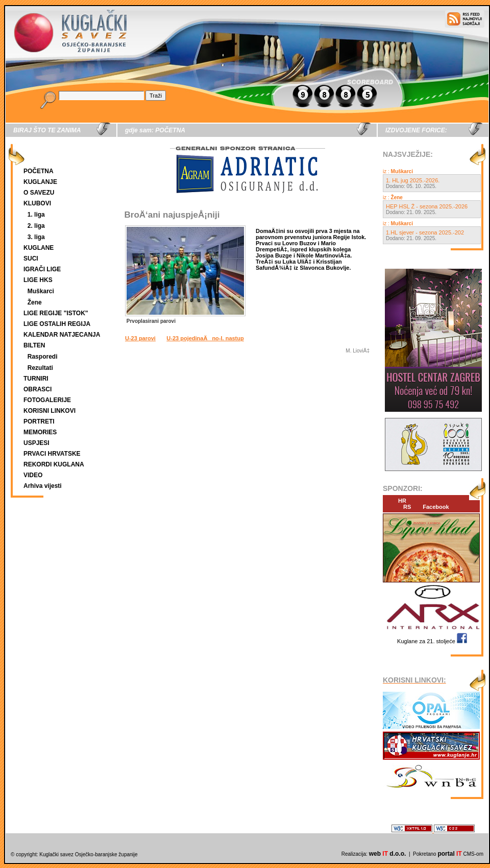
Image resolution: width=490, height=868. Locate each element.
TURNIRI (36, 379)
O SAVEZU (39, 193)
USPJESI (36, 443)
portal (449, 854)
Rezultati (40, 368)
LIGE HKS (38, 280)
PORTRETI (39, 421)
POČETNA (39, 171)
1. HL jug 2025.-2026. (413, 180)
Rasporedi (43, 357)
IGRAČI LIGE (42, 269)
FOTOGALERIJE (47, 400)
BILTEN (34, 345)
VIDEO (33, 475)
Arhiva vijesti (43, 486)
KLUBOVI (37, 203)
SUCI (31, 259)
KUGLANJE (40, 182)
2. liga (36, 226)
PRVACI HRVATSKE (52, 454)
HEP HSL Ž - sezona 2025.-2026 (427, 206)
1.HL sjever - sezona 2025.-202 (425, 232)
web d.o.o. (388, 854)
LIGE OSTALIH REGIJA (57, 324)
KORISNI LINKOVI (50, 411)
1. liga (36, 215)
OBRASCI (38, 389)
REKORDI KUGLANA (54, 464)
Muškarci (41, 291)
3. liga (36, 237)
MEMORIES (40, 432)
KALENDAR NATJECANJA (62, 335)
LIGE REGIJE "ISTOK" (56, 313)
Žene (35, 302)
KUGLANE (39, 248)
